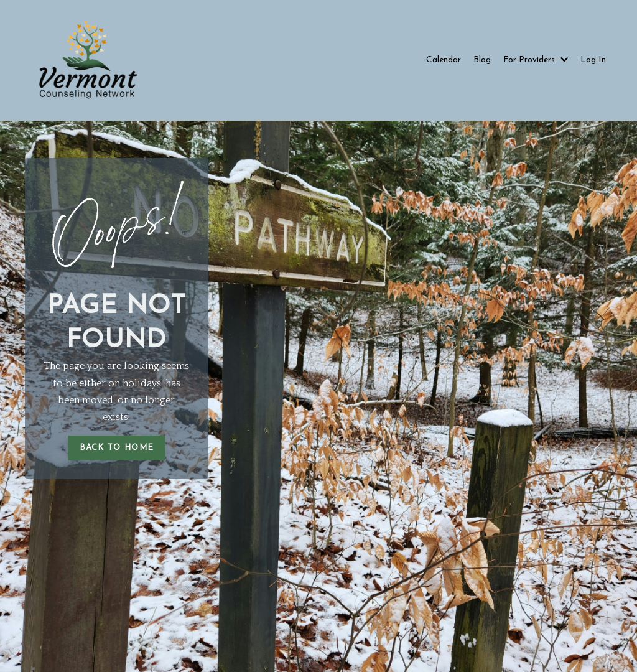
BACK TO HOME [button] (117, 448)
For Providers (536, 60)
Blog (482, 60)
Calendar (444, 60)
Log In (593, 60)
